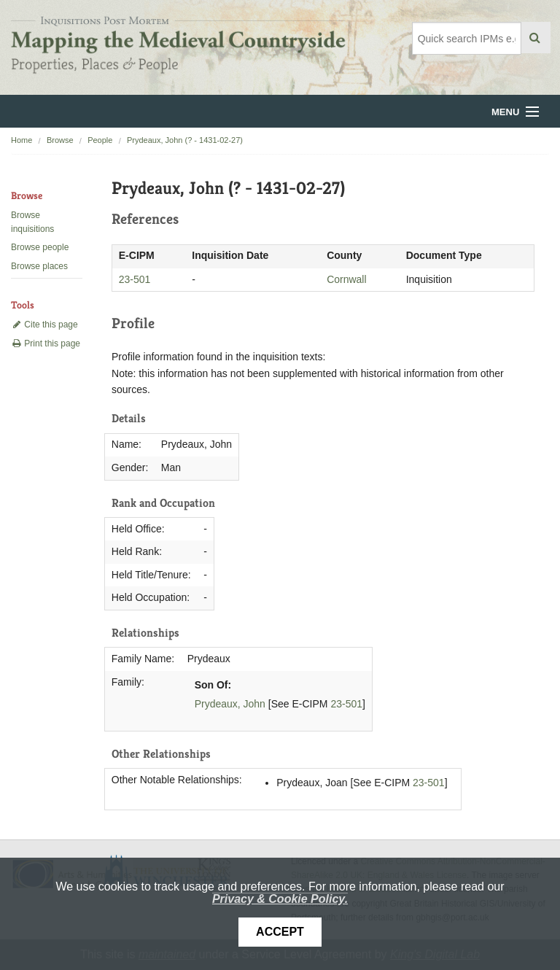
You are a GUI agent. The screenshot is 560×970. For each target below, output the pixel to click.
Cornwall (346, 279)
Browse (60, 140)
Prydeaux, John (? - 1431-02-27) (185, 140)
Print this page (46, 344)
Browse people (40, 247)
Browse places (39, 266)
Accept (280, 932)
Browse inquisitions (32, 222)
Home (22, 140)
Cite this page (44, 325)
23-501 (135, 279)
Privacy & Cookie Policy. (280, 899)
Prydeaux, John (230, 704)
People (100, 140)
